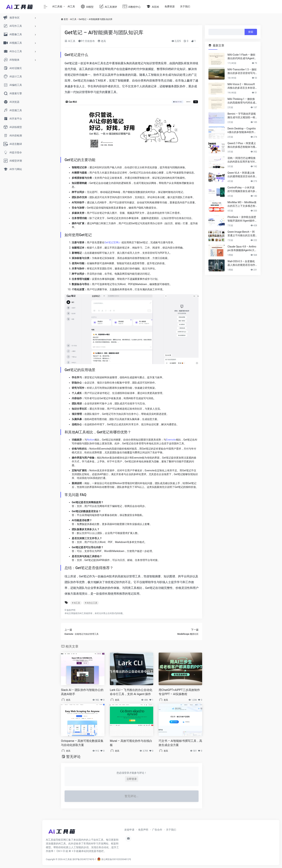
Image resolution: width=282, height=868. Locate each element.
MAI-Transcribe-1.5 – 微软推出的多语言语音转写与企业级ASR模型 (242, 71)
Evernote (171, 440)
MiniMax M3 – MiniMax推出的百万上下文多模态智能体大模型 (242, 204)
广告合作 (157, 830)
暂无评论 (73, 757)
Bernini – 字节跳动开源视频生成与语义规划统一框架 (242, 116)
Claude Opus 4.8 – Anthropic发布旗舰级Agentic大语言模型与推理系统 (242, 249)
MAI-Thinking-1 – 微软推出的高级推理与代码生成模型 (241, 101)
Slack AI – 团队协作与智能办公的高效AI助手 (82, 692)
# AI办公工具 (91, 603)
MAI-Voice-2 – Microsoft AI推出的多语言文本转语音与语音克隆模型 (241, 86)
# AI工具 (76, 603)
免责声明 (143, 830)
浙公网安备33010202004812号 (114, 859)
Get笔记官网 (112, 242)
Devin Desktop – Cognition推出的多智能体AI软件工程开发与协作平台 (242, 130)
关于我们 (185, 6)
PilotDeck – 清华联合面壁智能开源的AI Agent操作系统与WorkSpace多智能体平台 (242, 219)
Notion (91, 440)
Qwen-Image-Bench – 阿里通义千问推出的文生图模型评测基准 (241, 234)
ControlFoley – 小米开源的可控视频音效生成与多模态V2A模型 (241, 190)
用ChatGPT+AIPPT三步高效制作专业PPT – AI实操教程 (179, 692)
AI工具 (71, 6)
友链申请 (129, 830)
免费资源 (170, 6)
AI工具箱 (57, 6)
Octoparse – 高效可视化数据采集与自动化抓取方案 (82, 743)
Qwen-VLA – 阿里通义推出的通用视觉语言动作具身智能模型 (241, 175)
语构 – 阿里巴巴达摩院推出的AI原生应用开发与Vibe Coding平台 (242, 160)
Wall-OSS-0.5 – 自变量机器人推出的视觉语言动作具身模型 (241, 263)
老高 (102, 41)
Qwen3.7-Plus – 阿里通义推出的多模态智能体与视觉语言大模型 (242, 145)
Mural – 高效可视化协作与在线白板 (131, 743)
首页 (66, 19)
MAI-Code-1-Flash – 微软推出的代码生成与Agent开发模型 (242, 57)
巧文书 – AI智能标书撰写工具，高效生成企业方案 (180, 743)
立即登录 (132, 779)
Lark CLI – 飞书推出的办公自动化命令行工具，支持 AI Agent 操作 (131, 692)
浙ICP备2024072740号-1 (84, 859)
